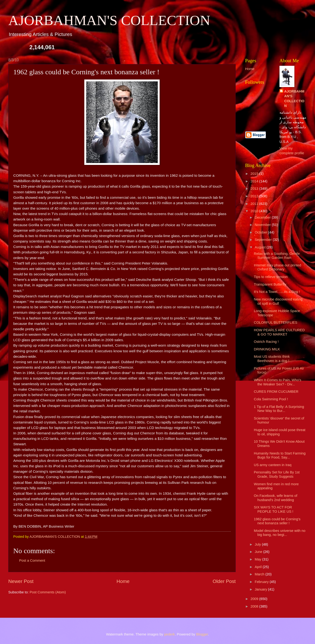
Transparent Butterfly (270, 284)
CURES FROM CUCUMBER (276, 392)
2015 (255, 174)
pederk (169, 634)
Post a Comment (32, 560)
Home (123, 581)
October (261, 232)
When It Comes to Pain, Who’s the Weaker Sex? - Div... (278, 382)
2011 (255, 204)
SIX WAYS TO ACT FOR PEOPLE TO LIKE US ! (274, 509)
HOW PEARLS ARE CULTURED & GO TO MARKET (279, 332)
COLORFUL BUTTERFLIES (276, 322)
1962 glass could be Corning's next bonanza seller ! (277, 521)
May (258, 559)
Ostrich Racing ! (266, 342)
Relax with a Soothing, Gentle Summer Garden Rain (277, 256)
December (263, 217)
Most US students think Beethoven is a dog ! (272, 359)
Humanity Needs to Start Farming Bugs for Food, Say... (280, 455)
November (263, 225)
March (260, 574)
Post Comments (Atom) (48, 592)
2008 (255, 606)
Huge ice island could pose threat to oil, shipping (280, 432)
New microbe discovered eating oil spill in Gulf (278, 301)
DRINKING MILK (267, 349)
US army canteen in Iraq (273, 465)
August (261, 247)
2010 (255, 211)
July (258, 544)
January (261, 589)
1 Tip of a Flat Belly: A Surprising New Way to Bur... (279, 409)
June (259, 552)
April (259, 567)
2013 (255, 189)
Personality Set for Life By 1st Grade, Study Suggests (277, 474)
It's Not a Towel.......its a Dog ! (277, 292)
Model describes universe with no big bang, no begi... (280, 533)
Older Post (224, 581)
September (264, 240)
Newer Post (21, 581)
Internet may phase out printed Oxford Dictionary (278, 267)
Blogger (202, 634)
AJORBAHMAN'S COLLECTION (109, 20)
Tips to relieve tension (271, 277)
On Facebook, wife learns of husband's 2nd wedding (276, 498)
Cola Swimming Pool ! (271, 399)
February (262, 582)
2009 (255, 599)
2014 (255, 181)
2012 (255, 196)
